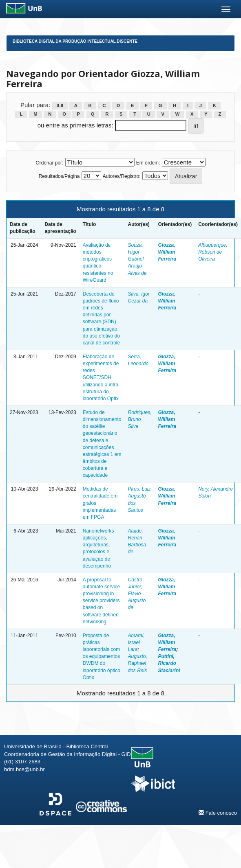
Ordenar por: (49, 163)
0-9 (60, 105)
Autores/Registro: (122, 176)
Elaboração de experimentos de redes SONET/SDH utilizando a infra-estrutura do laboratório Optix (101, 378)
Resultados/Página (59, 176)
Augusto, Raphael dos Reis (137, 663)
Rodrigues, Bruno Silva (139, 419)
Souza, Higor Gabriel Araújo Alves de (137, 259)
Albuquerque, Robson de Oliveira (213, 252)
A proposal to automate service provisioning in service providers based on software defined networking (101, 601)
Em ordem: (148, 163)
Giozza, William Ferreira (167, 252)
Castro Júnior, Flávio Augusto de (137, 594)
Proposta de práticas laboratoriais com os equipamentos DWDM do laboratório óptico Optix (102, 656)
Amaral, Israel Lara (136, 642)
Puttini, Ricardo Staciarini (169, 663)
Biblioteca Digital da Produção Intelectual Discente (75, 41)
